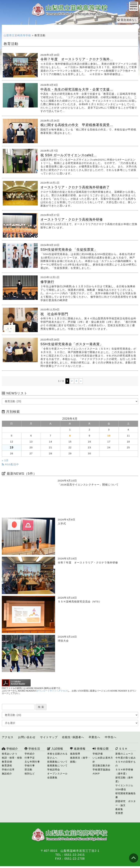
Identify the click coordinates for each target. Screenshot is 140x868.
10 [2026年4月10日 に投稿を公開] (109, 436)
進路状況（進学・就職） (80, 760)
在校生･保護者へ (73, 737)
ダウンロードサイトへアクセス (52, 691)
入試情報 (55, 749)
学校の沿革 (8, 770)
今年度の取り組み (126, 758)
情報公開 (101, 749)
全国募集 (52, 778)
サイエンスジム (124, 785)
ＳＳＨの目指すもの (126, 764)
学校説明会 (54, 770)
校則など (30, 774)
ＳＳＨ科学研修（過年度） (124, 772)
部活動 (28, 770)
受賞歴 (119, 813)
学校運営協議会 (102, 770)
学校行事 (30, 766)
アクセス (8, 737)
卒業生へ (94, 737)
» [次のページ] (81, 381)
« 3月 (5, 460)
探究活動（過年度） (124, 780)
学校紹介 (10, 749)
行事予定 (30, 758)
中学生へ (111, 737)
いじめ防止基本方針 (103, 760)
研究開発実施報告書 (126, 795)
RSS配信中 (10, 464)
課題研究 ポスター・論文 (126, 803)
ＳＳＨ (121, 749)
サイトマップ (49, 737)
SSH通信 (121, 789)
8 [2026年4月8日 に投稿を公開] (70, 436)
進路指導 (75, 754)
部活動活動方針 (102, 766)
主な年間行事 (32, 762)
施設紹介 (7, 774)
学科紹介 (30, 754)
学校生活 (32, 749)
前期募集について (57, 762)
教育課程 (7, 766)
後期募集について (57, 766)
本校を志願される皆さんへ (57, 756)
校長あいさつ (9, 754)
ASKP (96, 774)
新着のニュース (124, 754)
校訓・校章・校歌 (12, 758)
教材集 (119, 809)
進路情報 (78, 749)
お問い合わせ (27, 737)
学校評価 (98, 754)
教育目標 (7, 762)
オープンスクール (57, 774)
